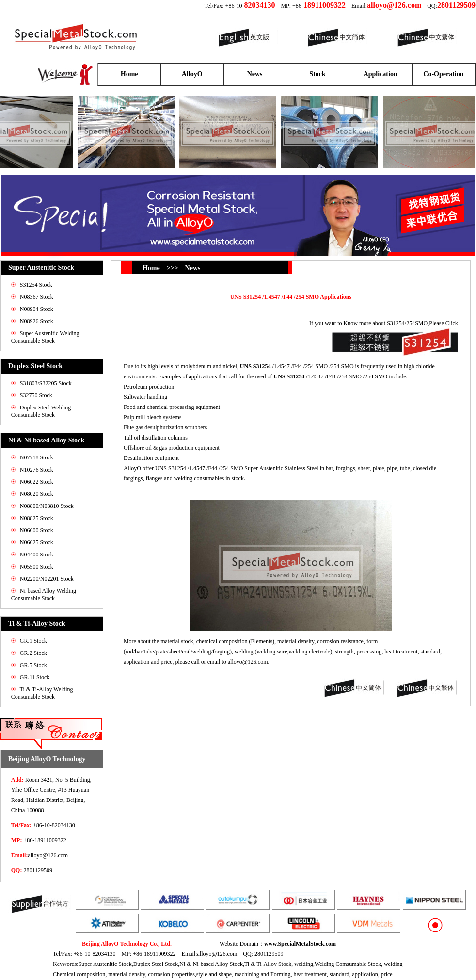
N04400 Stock (37, 555)
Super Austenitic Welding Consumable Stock (45, 337)
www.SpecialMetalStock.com (300, 944)
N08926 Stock (37, 321)
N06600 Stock (37, 530)
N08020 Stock (37, 494)
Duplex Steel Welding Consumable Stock (41, 411)
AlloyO (192, 74)
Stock (317, 74)
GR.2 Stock (33, 653)
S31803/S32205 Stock (46, 383)
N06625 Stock (37, 542)
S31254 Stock (36, 285)
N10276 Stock (37, 470)
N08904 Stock (37, 309)
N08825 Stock (37, 518)
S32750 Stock (36, 395)
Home (129, 74)
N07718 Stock (37, 457)
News (255, 74)
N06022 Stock (37, 482)
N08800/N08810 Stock (47, 506)
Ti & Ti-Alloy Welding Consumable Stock (42, 693)
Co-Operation (443, 74)
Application (381, 74)
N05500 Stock (37, 567)
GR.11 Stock (35, 677)
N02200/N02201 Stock (47, 579)
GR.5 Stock (33, 665)
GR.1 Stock (33, 641)
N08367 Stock (37, 297)
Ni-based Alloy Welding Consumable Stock (44, 595)
